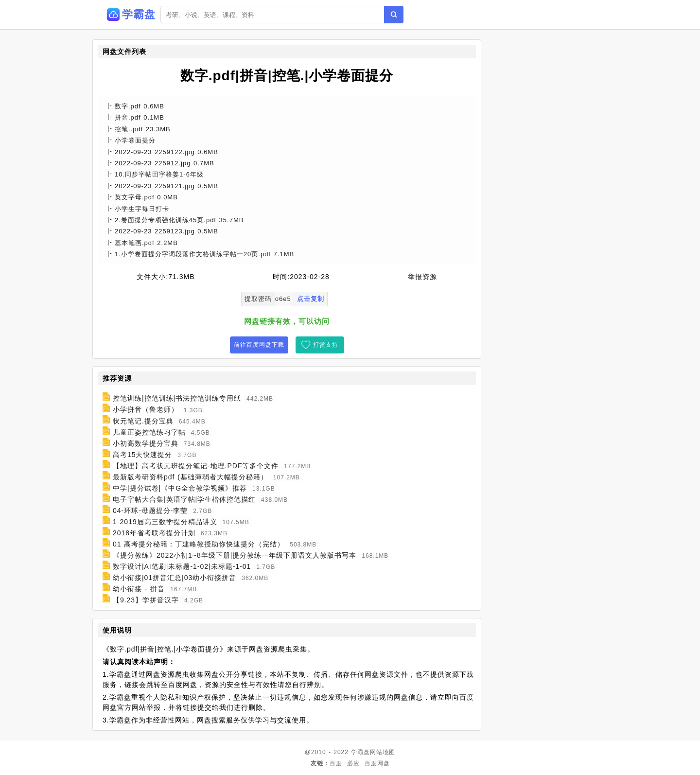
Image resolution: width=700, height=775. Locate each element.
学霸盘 (360, 752)
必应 (353, 763)
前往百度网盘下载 (259, 345)
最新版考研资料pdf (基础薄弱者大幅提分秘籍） (190, 477)
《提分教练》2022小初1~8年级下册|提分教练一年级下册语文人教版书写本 (235, 555)
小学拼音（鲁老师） (146, 410)
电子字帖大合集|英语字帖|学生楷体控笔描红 (184, 499)
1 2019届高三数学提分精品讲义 (165, 522)
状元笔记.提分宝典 (143, 421)
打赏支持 (326, 345)
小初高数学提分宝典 (146, 443)
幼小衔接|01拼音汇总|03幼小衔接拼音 (175, 578)
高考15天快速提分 (143, 455)
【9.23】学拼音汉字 (146, 600)
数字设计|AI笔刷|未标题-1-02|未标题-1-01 (182, 566)
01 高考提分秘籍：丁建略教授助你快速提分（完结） (199, 544)
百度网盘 (377, 763)
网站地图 (383, 752)
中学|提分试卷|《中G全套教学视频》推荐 (180, 488)
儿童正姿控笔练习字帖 (149, 432)
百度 (336, 763)
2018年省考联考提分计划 (154, 533)
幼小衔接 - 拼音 (139, 589)
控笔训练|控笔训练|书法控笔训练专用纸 (177, 398)
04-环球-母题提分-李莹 (150, 511)
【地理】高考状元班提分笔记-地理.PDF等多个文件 (196, 466)
